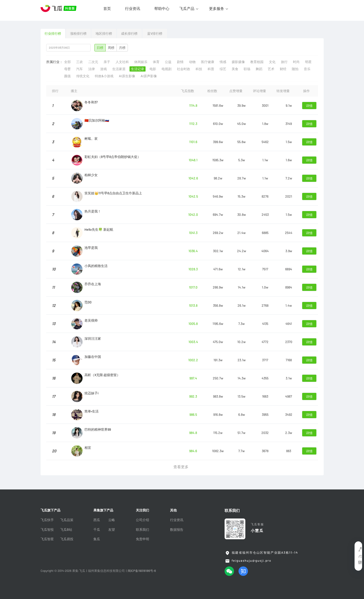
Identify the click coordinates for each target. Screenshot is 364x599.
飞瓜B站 (66, 530)
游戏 (104, 69)
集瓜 (97, 539)
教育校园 (257, 62)
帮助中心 (162, 8)
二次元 (93, 62)
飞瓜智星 (47, 539)
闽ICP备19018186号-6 (142, 571)
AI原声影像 (149, 76)
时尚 (296, 62)
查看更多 (181, 467)
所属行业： (54, 62)
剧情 (180, 62)
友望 (112, 530)
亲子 (107, 62)
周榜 (111, 48)
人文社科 (122, 62)
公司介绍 (142, 520)
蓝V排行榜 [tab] (155, 34)
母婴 (67, 69)
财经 (283, 69)
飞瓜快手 (47, 520)
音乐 (307, 69)
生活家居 (119, 69)
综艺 (223, 69)
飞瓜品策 (67, 520)
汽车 (79, 69)
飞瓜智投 (47, 530)
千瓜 (97, 530)
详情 (309, 106)
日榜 (100, 48)
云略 (112, 520)
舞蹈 (259, 69)
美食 (235, 69)
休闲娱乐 (141, 62)
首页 (107, 8)
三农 (79, 62)
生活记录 (138, 69)
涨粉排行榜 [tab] (78, 34)
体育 (156, 62)
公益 (168, 62)
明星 (308, 62)
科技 (199, 69)
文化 (272, 62)
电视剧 (167, 69)
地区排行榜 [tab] (104, 34)
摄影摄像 (238, 62)
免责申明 (142, 539)
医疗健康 (208, 62)
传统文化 (83, 76)
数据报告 (177, 530)
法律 (92, 69)
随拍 (295, 69)
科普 (211, 69)
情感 (223, 62)
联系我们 (142, 530)
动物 (192, 62)
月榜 (122, 48)
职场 (247, 69)
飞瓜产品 (187, 8)
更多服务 (217, 8)
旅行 (284, 62)
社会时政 (184, 69)
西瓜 (97, 520)
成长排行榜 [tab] (129, 34)
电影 (153, 69)
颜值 (67, 76)
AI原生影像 (127, 76)
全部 (67, 62)
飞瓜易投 (67, 539)
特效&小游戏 (104, 76)
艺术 (271, 69)
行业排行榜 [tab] (53, 34)
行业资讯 (133, 8)
